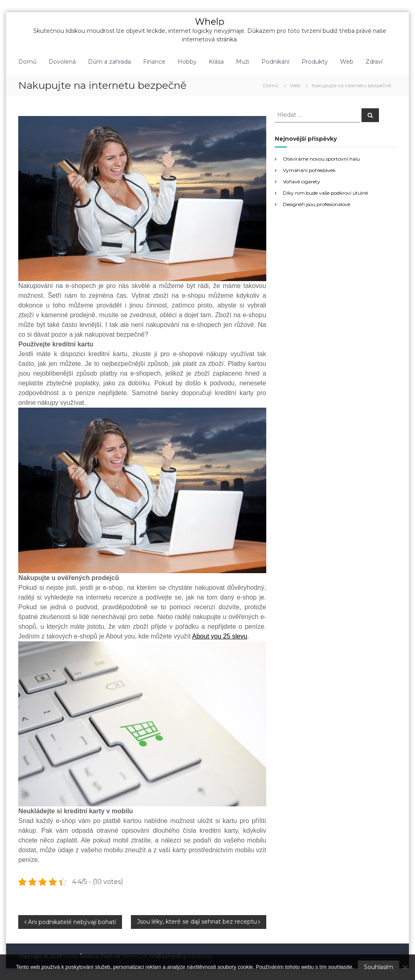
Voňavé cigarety (302, 181)
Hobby (187, 61)
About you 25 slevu (220, 636)
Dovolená (62, 61)
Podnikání (275, 61)
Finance (154, 61)
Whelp (210, 21)
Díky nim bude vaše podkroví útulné (325, 192)
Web (347, 61)
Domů (27, 61)
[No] (405, 967)
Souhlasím (379, 967)
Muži (243, 61)
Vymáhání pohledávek (309, 170)
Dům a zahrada (109, 61)
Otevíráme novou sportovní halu (321, 158)
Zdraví (374, 61)
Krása (216, 61)
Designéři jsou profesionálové (317, 204)
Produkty (315, 61)
